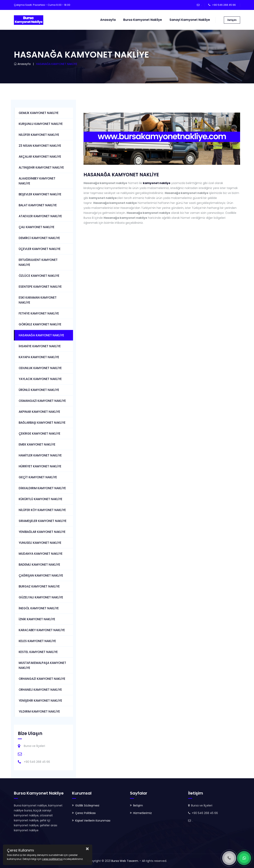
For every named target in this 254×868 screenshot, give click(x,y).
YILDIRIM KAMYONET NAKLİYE (39, 711)
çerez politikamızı (52, 859)
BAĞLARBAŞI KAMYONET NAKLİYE (42, 423)
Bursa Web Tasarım (125, 861)
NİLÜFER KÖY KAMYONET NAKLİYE (42, 510)
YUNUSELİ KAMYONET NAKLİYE (40, 543)
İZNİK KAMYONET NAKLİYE (37, 619)
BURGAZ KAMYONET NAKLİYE (39, 586)
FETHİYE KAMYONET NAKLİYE (39, 313)
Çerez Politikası (85, 813)
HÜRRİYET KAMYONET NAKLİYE (40, 466)
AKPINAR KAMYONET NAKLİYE (39, 412)
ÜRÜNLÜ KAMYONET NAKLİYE (39, 390)
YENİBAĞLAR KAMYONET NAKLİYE (42, 532)
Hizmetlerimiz (142, 813)
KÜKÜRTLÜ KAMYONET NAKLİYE (40, 499)
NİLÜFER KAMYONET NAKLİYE (39, 135)
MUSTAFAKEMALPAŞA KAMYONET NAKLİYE (42, 665)
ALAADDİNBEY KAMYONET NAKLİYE (37, 181)
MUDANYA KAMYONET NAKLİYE (41, 554)
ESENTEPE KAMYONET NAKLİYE (40, 287)
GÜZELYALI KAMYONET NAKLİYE (41, 597)
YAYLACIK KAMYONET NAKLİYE (40, 379)
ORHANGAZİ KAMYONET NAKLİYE (42, 679)
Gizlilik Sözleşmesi (87, 805)
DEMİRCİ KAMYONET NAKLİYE (39, 238)
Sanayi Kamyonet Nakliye (190, 20)
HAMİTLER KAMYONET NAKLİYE (40, 455)
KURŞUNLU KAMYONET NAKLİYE (41, 124)
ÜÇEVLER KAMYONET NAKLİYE (40, 249)
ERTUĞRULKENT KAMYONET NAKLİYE (38, 262)
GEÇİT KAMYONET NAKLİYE (38, 477)
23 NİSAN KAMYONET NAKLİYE (40, 146)
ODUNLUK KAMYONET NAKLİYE (40, 368)
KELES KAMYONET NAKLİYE (37, 641)
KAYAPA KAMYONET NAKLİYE (39, 357)
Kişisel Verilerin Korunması (93, 821)
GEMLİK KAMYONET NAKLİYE (39, 113)
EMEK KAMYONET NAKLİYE (37, 444)
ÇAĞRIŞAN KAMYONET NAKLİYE (41, 575)
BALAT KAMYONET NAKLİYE (38, 205)
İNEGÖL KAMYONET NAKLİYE (39, 608)
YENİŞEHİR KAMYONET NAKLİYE (40, 701)
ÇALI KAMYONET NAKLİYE (37, 227)
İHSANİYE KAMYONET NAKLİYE (40, 346)
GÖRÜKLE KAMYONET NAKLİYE (40, 324)
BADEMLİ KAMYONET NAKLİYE (39, 565)
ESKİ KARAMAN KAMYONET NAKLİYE (38, 300)
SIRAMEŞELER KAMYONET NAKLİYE (43, 521)
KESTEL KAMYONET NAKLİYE (38, 652)
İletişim (232, 20)
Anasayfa (108, 20)
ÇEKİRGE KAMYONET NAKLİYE (39, 434)
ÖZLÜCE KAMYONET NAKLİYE (39, 276)
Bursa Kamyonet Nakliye (143, 20)
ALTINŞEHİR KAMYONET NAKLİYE (41, 167)
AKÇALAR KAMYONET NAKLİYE (40, 157)
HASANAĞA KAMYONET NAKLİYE (41, 335)
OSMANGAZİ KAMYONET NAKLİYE (42, 401)
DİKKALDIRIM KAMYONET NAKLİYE (42, 488)
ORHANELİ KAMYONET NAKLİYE (40, 690)
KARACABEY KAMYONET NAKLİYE (42, 630)
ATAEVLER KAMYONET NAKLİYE (40, 216)
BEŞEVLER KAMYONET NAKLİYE (40, 194)
